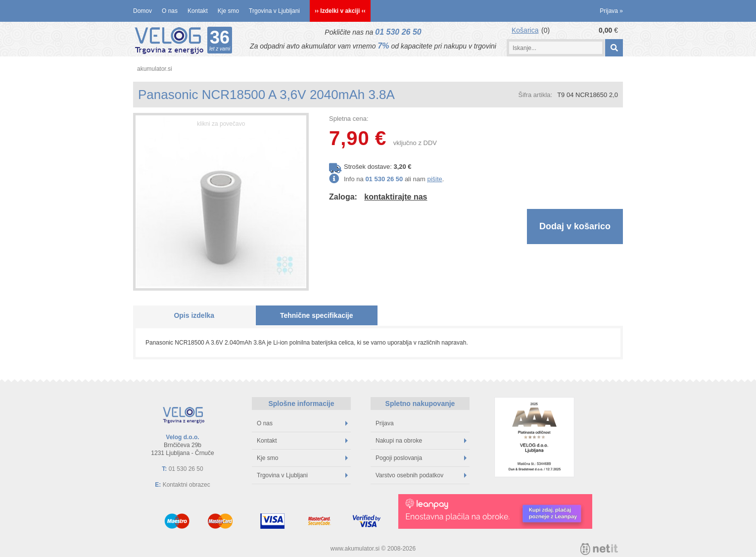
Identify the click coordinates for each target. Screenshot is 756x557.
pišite (434, 179)
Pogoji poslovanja (421, 458)
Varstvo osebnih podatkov (421, 475)
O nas (170, 11)
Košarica (525, 30)
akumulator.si (155, 69)
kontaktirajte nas (396, 197)
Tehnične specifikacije (317, 315)
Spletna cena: (349, 119)
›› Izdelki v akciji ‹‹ (340, 11)
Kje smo (228, 11)
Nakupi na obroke (421, 441)
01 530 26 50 (398, 32)
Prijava (611, 11)
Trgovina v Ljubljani (274, 11)
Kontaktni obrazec (187, 485)
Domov (142, 11)
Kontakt (198, 11)
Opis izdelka (194, 315)
